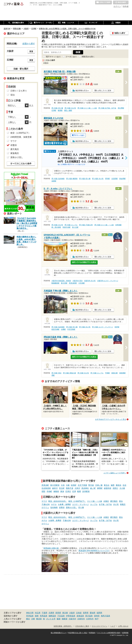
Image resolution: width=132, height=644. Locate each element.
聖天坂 (91, 485)
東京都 (65, 613)
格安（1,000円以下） (77, 501)
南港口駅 (115, 373)
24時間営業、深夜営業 (21, 137)
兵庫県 (51, 613)
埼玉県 (38, 613)
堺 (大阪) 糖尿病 (72, 179)
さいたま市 (51, 619)
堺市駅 (107, 179)
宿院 (43, 491)
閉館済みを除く (88, 57)
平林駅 (107, 373)
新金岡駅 (122, 179)
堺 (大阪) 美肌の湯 (69, 373)
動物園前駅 (55, 283)
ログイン (117, 6)
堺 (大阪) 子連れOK (86, 225)
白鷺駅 (63, 329)
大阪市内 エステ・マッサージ (108, 281)
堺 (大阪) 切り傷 (57, 108)
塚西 (113, 485)
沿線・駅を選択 (21, 69)
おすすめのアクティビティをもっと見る (111, 419)
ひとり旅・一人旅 (95, 501)
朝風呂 (123, 504)
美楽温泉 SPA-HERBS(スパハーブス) (94, 551)
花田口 (115, 488)
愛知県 (93, 613)
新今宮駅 (64, 283)
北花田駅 (115, 179)
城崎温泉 (52, 616)
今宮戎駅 (82, 283)
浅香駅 (54, 181)
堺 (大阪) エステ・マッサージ (102, 327)
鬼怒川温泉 (105, 616)
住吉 (124, 485)
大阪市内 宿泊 (77, 281)
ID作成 (126, 6)
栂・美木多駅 (56, 227)
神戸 (97, 619)
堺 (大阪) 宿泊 (56, 373)
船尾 (79, 491)
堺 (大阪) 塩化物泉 (58, 179)
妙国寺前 (108, 488)
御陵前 (56, 491)
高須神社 (85, 488)
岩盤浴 (62, 507)
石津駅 (54, 110)
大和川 (77, 488)
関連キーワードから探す (15, 622)
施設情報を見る (81, 90)
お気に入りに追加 (104, 90)
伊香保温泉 (71, 616)
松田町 (74, 485)
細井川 (55, 488)
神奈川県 (30, 613)
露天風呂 (114, 501)
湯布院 (97, 616)
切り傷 (81, 507)
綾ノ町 (93, 488)
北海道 (79, 613)
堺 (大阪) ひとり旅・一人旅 (87, 108)
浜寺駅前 (86, 491)
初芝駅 (117, 327)
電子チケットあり (53, 57)
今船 (68, 485)
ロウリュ (45, 507)
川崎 (33, 619)
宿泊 (121, 501)
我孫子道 (70, 488)
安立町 (62, 488)
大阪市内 (72, 619)
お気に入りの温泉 (103, 3)
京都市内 (81, 619)
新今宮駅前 (55, 485)
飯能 (59, 619)
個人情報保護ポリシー (59, 633)
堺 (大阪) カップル (71, 225)
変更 (31, 51)
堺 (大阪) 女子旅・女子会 (107, 108)
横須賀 (39, 619)
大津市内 (90, 619)
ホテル (54, 504)
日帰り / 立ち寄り (19, 91)
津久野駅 (121, 108)
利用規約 (92, 633)
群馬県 (58, 613)
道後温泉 (80, 616)
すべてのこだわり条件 (21, 164)
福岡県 (99, 613)
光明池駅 (118, 225)
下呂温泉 (61, 616)
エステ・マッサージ (81, 504)
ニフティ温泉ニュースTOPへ (115, 473)
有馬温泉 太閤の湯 (51, 548)
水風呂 (106, 501)
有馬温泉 (44, 616)
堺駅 (53, 375)
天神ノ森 (99, 485)
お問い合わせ (123, 626)
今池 (63, 485)
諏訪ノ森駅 (68, 110)
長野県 (86, 613)
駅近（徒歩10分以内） (58, 501)
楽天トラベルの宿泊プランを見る (84, 262)
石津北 (68, 491)
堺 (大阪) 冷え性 (70, 108)
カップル (94, 504)
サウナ (44, 501)
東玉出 (107, 485)
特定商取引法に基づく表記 (78, 633)
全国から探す (29, 43)
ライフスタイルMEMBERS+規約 (109, 633)
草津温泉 (30, 616)
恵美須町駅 (73, 283)
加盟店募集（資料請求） (63, 626)
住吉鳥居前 (46, 488)
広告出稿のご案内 (82, 626)
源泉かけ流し (71, 507)
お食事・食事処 (64, 504)
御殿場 (65, 619)
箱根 (37, 616)
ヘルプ (113, 626)
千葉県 (44, 613)
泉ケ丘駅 (75, 227)
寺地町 (49, 491)
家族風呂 (15, 153)
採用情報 (125, 633)
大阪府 (72, 613)
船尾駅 (60, 110)
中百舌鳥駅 (71, 329)
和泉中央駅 (67, 227)
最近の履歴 (121, 3)
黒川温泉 (89, 616)
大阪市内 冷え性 (90, 281)
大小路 (122, 488)
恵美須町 (45, 485)
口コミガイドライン (100, 626)
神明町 (100, 488)
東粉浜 (119, 485)
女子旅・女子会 (105, 504)
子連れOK (46, 504)
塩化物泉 (54, 507)
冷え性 (116, 504)
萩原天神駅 (55, 329)
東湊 (62, 491)
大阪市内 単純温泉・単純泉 (61, 281)
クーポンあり (71, 57)
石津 (74, 491)
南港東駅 (122, 373)
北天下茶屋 (82, 485)
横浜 (28, 619)
